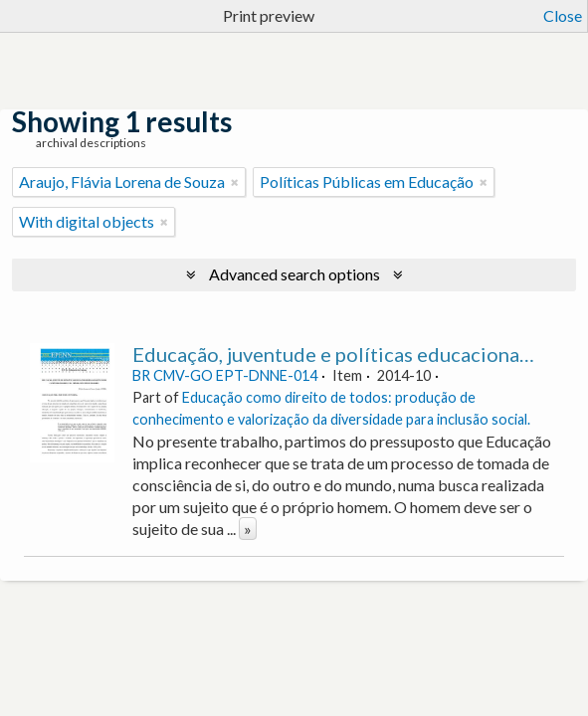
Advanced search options (294, 274)
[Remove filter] (235, 182)
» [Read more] (248, 529)
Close (563, 15)
